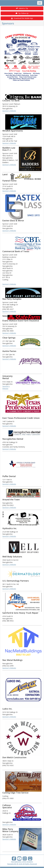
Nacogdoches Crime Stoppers (22, 862)
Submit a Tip (22, 8)
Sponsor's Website (9, 111)
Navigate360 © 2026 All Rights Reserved (22, 864)
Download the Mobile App (22, 18)
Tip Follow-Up (22, 13)
